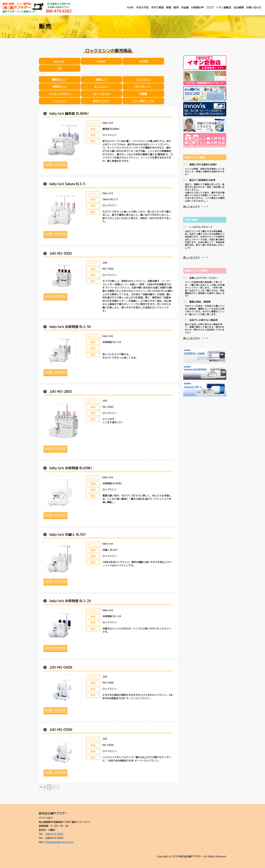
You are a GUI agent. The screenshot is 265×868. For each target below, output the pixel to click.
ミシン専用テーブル (143, 101)
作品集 (185, 8)
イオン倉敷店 (224, 8)
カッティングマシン (60, 94)
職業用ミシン (59, 79)
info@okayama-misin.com (59, 842)
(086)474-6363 (54, 834)
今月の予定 (142, 8)
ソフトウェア (60, 101)
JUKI (60, 68)
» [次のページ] (58, 787)
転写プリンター (101, 101)
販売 (176, 8)
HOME (130, 8)
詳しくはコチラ (57, 165)
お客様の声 (197, 8)
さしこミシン (101, 87)
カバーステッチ (101, 94)
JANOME (143, 61)
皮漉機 (143, 94)
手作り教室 (157, 8)
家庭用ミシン (60, 87)
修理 (169, 8)
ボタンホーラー (143, 87)
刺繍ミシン (101, 79)
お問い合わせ (254, 8)
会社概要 (239, 8)
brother (101, 61)
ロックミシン (143, 79)
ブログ (210, 8)
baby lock (59, 61)
